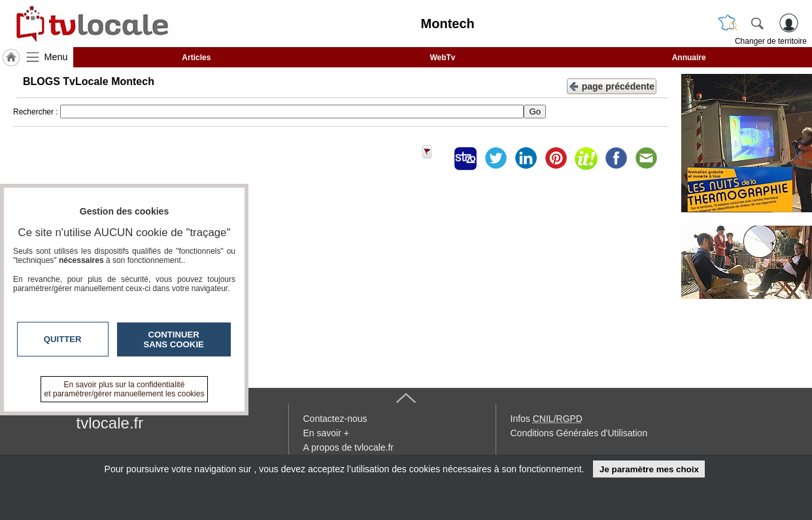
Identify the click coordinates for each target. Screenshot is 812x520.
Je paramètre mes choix (649, 469)
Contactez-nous (335, 419)
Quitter (63, 339)
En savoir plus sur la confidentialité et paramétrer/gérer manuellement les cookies (125, 389)
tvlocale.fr (110, 423)
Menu (56, 57)
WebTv (442, 58)
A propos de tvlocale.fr (349, 447)
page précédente (612, 85)
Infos (547, 419)
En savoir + (326, 433)
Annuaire (689, 58)
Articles (196, 58)
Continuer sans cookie (174, 339)
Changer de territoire (771, 41)
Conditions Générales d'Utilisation (579, 433)
